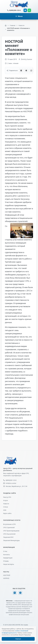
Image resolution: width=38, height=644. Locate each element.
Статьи (6, 507)
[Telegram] (20, 593)
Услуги (6, 500)
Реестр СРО (7, 497)
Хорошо (18, 639)
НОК (5, 510)
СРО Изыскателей (9, 534)
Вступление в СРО (9, 524)
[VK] (15, 593)
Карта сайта (7, 513)
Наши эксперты (9, 564)
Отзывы (6, 561)
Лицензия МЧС (8, 537)
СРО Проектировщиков (11, 531)
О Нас (5, 551)
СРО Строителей (9, 527)
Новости (6, 504)
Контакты (6, 555)
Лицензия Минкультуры (11, 540)
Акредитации (8, 558)
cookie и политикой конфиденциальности (15, 632)
